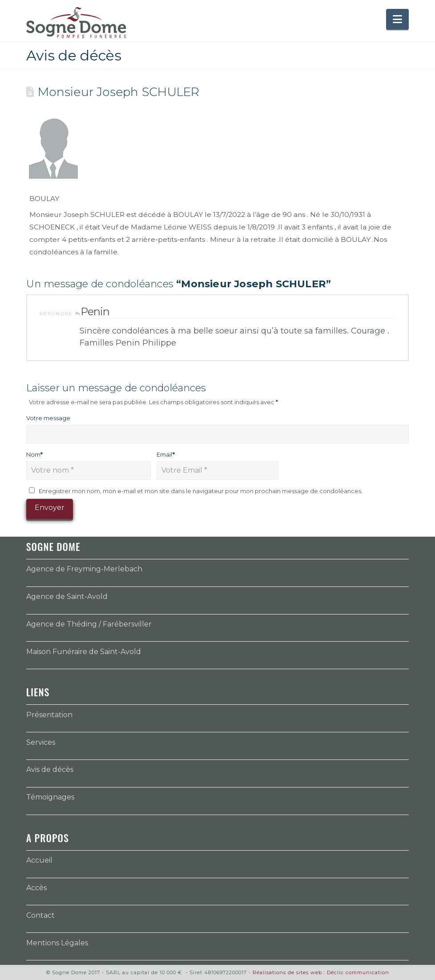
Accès (36, 888)
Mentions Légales (57, 943)
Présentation (49, 715)
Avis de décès (50, 769)
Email (166, 454)
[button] (397, 19)
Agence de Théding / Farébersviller (89, 624)
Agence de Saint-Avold (67, 596)
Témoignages (50, 797)
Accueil (39, 860)
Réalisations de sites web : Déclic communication (321, 972)
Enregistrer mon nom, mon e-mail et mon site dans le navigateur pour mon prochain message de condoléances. (201, 491)
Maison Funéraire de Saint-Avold (84, 652)
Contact (40, 915)
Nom (35, 454)
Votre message (48, 418)
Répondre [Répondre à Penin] (60, 314)
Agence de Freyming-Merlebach (84, 569)
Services (41, 742)
